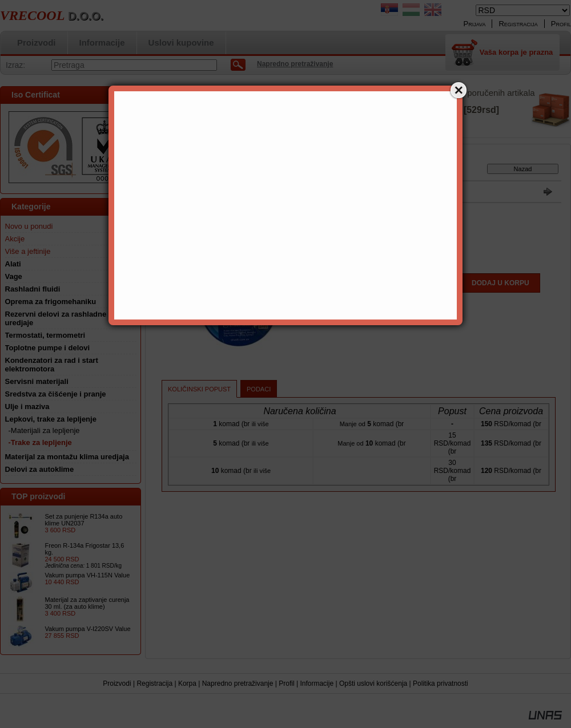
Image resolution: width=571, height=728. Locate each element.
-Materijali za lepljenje (44, 430)
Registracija (154, 683)
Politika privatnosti (441, 683)
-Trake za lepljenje (40, 442)
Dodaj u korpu (500, 283)
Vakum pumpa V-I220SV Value (88, 629)
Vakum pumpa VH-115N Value (88, 575)
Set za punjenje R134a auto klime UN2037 (84, 520)
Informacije (317, 683)
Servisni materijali (37, 381)
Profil (286, 683)
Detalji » (446, 128)
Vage (14, 276)
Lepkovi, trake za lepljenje (249, 171)
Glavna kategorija (183, 171)
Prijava (475, 24)
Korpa (187, 683)
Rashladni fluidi (33, 289)
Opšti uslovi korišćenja (373, 683)
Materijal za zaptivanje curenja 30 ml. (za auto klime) (87, 603)
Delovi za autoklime (40, 469)
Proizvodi (117, 683)
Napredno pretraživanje (238, 683)
